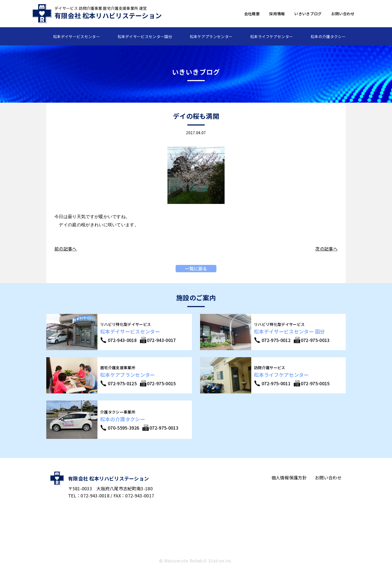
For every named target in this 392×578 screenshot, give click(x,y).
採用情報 (277, 14)
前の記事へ (66, 249)
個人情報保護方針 (289, 478)
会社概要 (252, 14)
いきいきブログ (308, 14)
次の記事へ (326, 249)
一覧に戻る (196, 268)
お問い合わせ (343, 14)
